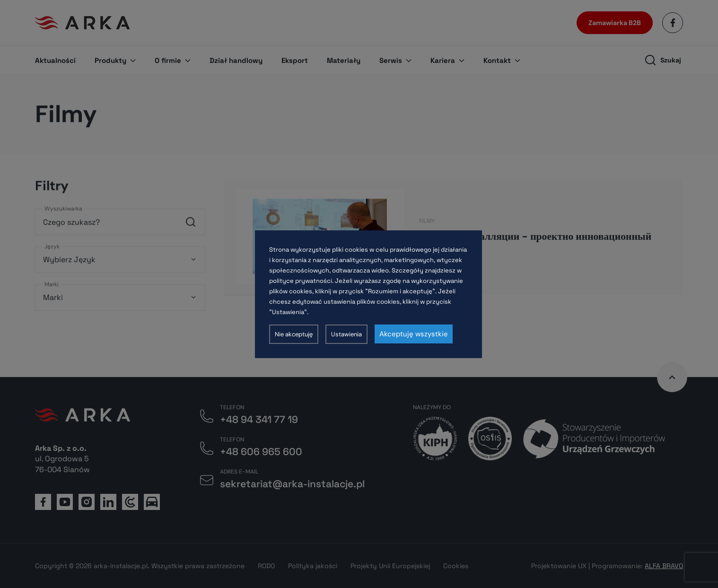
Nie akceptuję (294, 334)
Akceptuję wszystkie (414, 334)
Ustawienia (346, 334)
